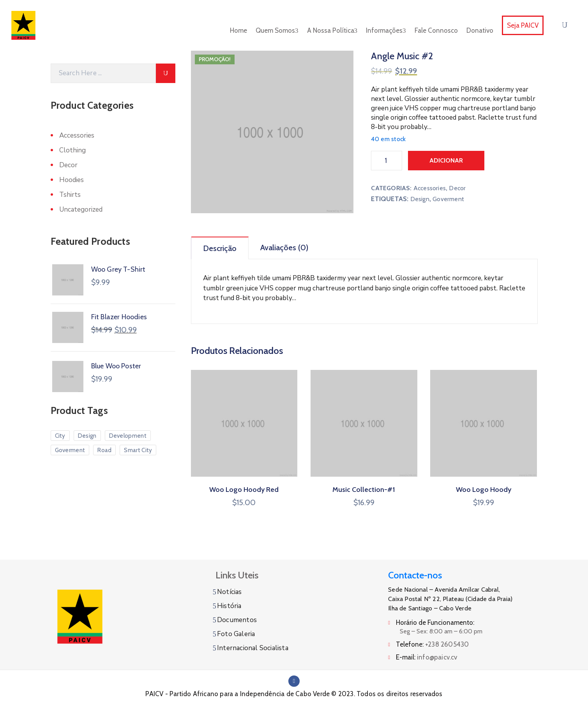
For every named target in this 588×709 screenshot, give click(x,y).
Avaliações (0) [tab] (284, 248)
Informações (386, 30)
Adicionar (446, 160)
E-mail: (427, 657)
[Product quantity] (387, 161)
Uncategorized (81, 210)
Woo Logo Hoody (484, 490)
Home (238, 30)
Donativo (480, 30)
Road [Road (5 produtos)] (104, 450)
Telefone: (432, 644)
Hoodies (72, 180)
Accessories (430, 188)
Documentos (237, 620)
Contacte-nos (415, 575)
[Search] (103, 73)
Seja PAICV (523, 25)
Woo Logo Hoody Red (244, 490)
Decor (457, 188)
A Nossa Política (332, 30)
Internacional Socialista (253, 648)
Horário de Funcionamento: (435, 622)
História (229, 606)
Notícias (230, 592)
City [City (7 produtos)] (60, 436)
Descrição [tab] (220, 248)
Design (420, 199)
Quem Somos (277, 30)
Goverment (448, 199)
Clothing (72, 150)
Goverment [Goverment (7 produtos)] (70, 450)
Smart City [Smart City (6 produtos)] (138, 450)
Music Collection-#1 (364, 490)
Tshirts (70, 195)
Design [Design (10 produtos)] (87, 436)
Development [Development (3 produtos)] (128, 436)
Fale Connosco (436, 30)
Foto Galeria (236, 634)
